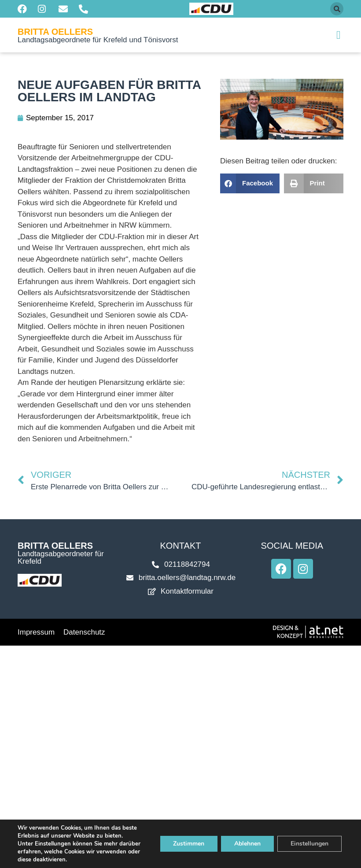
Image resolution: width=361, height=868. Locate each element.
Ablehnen (247, 844)
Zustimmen (189, 844)
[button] (337, 9)
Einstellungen (309, 844)
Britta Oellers (55, 32)
